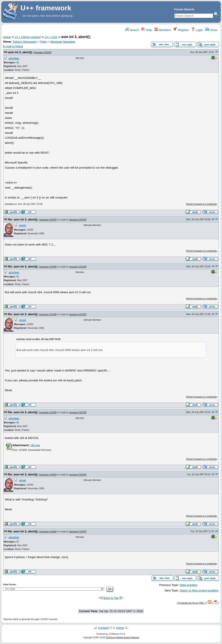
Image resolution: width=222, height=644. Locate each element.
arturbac (14, 58)
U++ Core (51, 37)
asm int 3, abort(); (20, 52)
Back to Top (111, 598)
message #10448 (48, 412)
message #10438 (48, 314)
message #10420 (43, 52)
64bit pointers (189, 585)
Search (132, 30)
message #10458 (48, 532)
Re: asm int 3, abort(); (23, 219)
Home (211, 30)
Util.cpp (35, 445)
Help (147, 30)
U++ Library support (28, 37)
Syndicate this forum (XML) (191, 603)
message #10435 (48, 267)
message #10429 (48, 220)
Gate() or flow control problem (199, 590)
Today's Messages (25, 42)
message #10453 (48, 475)
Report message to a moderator (202, 204)
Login (197, 30)
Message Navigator (63, 42)
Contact (103, 628)
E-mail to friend (13, 46)
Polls (43, 42)
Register (181, 30)
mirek (23, 225)
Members (163, 30)
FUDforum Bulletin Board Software (122, 638)
